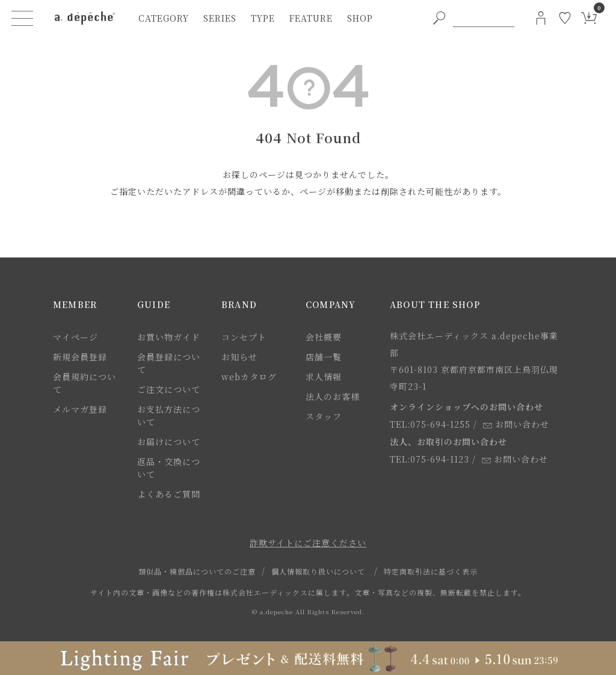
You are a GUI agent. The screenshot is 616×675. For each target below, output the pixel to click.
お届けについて (169, 442)
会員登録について (169, 363)
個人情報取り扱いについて (318, 571)
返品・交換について (169, 468)
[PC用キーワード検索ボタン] (439, 18)
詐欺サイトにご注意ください (308, 543)
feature (311, 18)
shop (360, 18)
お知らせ (239, 357)
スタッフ (324, 416)
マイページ (75, 337)
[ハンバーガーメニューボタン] (22, 18)
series (220, 18)
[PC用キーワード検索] (484, 18)
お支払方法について (169, 415)
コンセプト (244, 337)
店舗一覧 (324, 357)
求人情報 (324, 377)
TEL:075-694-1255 (430, 424)
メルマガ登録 (80, 409)
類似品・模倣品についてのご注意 (197, 571)
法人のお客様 (333, 396)
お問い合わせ (516, 424)
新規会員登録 (80, 357)
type (263, 18)
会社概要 (324, 337)
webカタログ (249, 377)
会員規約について (85, 383)
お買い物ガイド (169, 337)
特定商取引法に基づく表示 (431, 571)
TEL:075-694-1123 (430, 459)
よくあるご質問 (169, 494)
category (164, 18)
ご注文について (169, 389)
